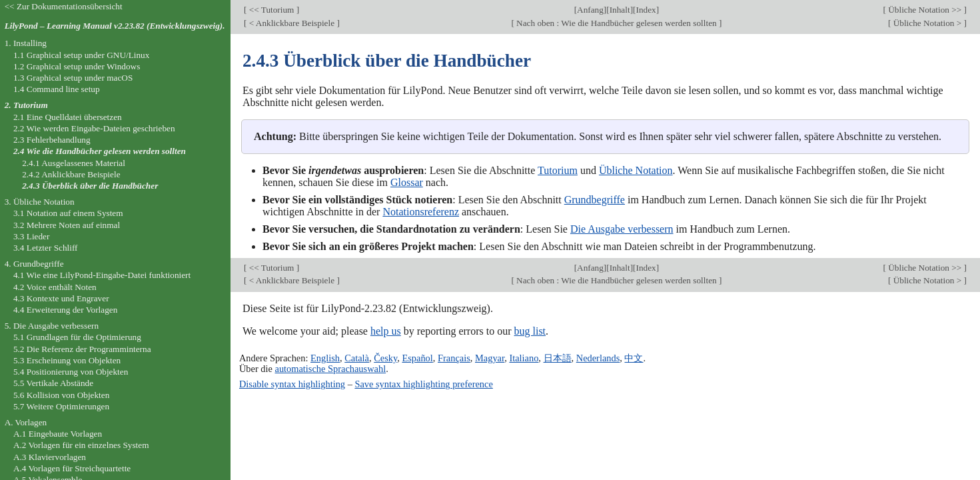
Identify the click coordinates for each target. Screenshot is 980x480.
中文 (634, 358)
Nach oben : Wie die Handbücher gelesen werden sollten (617, 23)
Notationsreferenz (421, 212)
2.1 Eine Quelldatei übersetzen (68, 117)
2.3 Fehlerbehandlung (52, 140)
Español (417, 358)
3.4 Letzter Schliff (46, 248)
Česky (385, 358)
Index (646, 10)
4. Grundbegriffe (34, 264)
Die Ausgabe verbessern (622, 229)
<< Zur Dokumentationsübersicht (64, 6)
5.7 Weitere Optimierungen (61, 406)
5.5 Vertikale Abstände (53, 383)
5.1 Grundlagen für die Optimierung (77, 337)
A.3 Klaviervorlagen (50, 457)
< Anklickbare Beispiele (291, 23)
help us (386, 331)
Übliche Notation (636, 170)
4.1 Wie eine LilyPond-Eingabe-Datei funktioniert (102, 275)
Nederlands (598, 358)
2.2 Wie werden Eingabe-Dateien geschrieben (94, 128)
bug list (530, 331)
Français (454, 358)
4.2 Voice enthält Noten (55, 287)
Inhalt (620, 10)
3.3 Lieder (32, 236)
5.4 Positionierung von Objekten (71, 372)
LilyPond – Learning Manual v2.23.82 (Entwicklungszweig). (115, 26)
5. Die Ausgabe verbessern (52, 326)
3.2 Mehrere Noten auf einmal (67, 225)
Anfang (590, 10)
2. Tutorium (26, 105)
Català (357, 358)
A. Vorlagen (26, 422)
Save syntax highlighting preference (423, 384)
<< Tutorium (271, 10)
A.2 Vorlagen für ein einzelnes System (81, 445)
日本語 (558, 358)
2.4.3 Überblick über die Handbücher (90, 186)
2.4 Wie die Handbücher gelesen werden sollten (100, 151)
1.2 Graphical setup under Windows (77, 66)
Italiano (524, 358)
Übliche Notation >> (925, 10)
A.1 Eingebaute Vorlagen (58, 434)
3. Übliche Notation (40, 202)
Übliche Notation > (927, 23)
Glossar (407, 182)
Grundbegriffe (595, 200)
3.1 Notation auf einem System (68, 213)
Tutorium (558, 170)
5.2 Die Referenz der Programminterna (82, 349)
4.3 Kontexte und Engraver (61, 298)
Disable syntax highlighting (292, 384)
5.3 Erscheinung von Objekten (67, 360)
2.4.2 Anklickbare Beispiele (71, 174)
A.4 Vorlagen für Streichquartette (72, 468)
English (325, 358)
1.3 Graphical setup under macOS (73, 78)
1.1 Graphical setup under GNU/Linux (81, 55)
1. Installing (26, 43)
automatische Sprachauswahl (331, 369)
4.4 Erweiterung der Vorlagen (65, 310)
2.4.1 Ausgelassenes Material (74, 163)
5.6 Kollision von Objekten (61, 395)
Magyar (490, 358)
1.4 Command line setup (57, 89)
